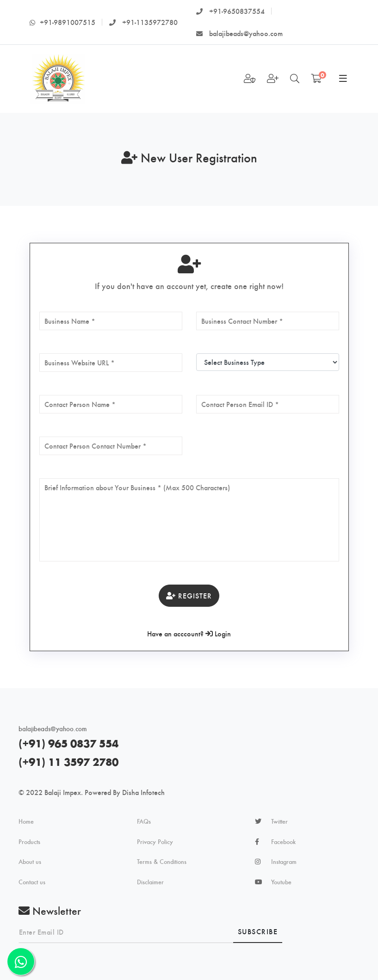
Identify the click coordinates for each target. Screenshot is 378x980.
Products (29, 842)
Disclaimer (150, 882)
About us (30, 862)
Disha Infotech (143, 792)
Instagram (284, 862)
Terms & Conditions (162, 862)
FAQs (144, 821)
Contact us (32, 882)
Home (26, 821)
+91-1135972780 (143, 22)
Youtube (281, 882)
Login (218, 633)
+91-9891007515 (62, 22)
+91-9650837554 (230, 11)
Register (189, 595)
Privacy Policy (155, 842)
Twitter (279, 821)
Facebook (283, 842)
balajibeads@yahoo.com (239, 33)
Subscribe (258, 931)
